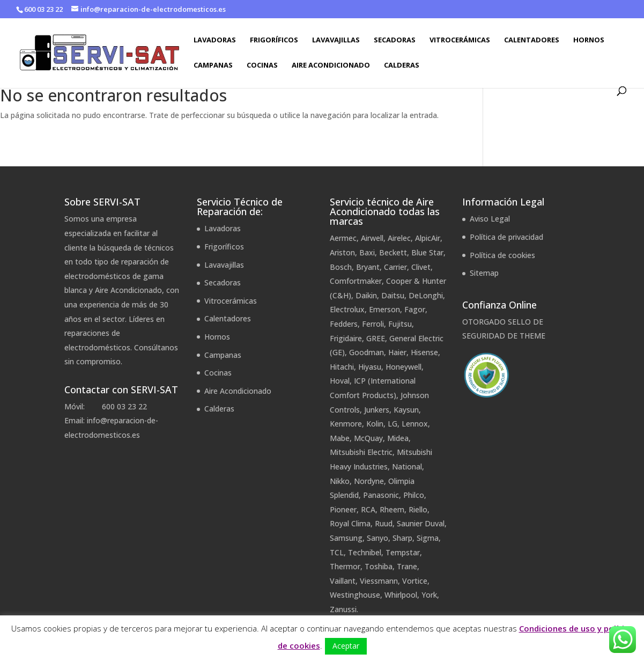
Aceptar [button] (346, 646)
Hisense (424, 352)
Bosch (341, 267)
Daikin (366, 295)
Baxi (367, 252)
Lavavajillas (336, 40)
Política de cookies (502, 255)
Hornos (589, 40)
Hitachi (342, 367)
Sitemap (484, 273)
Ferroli (373, 324)
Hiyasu (370, 367)
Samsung (346, 538)
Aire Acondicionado (331, 65)
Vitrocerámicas (460, 40)
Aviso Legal (490, 219)
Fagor (415, 309)
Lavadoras (215, 40)
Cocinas (262, 65)
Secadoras (395, 40)
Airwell (372, 238)
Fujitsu (400, 324)
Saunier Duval (421, 523)
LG (393, 424)
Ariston (342, 252)
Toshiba (379, 566)
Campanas (213, 65)
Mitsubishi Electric (361, 452)
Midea (398, 438)
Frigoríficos (274, 40)
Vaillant (343, 581)
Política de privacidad (506, 237)
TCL (337, 552)
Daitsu (393, 295)
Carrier (395, 267)
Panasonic (381, 495)
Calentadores (532, 40)
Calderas (402, 65)
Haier (397, 352)
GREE (376, 338)
